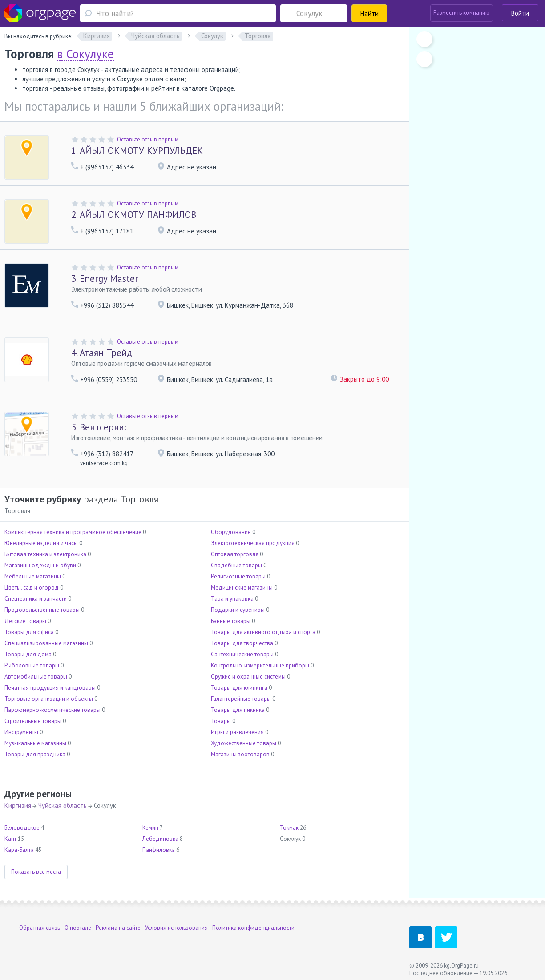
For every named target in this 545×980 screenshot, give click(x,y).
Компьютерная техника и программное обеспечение (73, 532)
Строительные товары (33, 721)
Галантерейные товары (241, 699)
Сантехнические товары (242, 654)
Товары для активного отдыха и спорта (263, 632)
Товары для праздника (35, 754)
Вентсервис (100, 427)
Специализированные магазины (46, 643)
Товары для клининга (239, 688)
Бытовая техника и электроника (45, 554)
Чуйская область (63, 805)
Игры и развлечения (237, 732)
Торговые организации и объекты (49, 699)
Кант (10, 839)
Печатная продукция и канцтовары (50, 688)
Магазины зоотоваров (240, 754)
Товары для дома (28, 654)
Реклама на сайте (118, 928)
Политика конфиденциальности (253, 928)
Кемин (150, 828)
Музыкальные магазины (35, 743)
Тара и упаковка (232, 599)
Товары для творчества (242, 643)
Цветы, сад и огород (32, 588)
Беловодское (22, 828)
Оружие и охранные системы (248, 677)
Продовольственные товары (42, 610)
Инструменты (21, 732)
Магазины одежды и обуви (40, 565)
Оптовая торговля (235, 554)
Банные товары (231, 621)
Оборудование (231, 532)
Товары (221, 721)
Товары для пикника (238, 710)
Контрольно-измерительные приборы (260, 665)
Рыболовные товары (32, 665)
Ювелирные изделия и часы (41, 543)
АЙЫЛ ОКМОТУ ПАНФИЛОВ (134, 215)
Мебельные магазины (33, 576)
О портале (78, 928)
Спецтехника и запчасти (36, 599)
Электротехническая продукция (253, 543)
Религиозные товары (238, 576)
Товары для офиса (29, 632)
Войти (520, 13)
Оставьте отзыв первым (148, 139)
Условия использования (176, 928)
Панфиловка (159, 850)
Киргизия (18, 805)
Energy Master (105, 279)
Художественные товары (244, 743)
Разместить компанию (462, 13)
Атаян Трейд (102, 353)
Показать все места (36, 872)
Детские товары (25, 621)
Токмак (289, 828)
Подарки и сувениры (238, 610)
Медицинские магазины (242, 588)
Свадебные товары (236, 565)
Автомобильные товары (36, 677)
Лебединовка (160, 839)
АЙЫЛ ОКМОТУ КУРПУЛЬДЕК (137, 151)
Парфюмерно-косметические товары (52, 710)
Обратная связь (40, 928)
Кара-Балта (19, 850)
